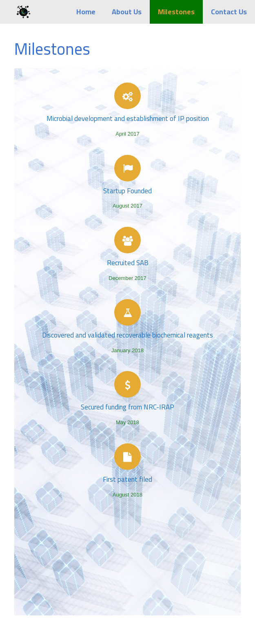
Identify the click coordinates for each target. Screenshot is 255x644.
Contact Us (229, 12)
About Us (127, 12)
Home (86, 12)
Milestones (176, 12)
